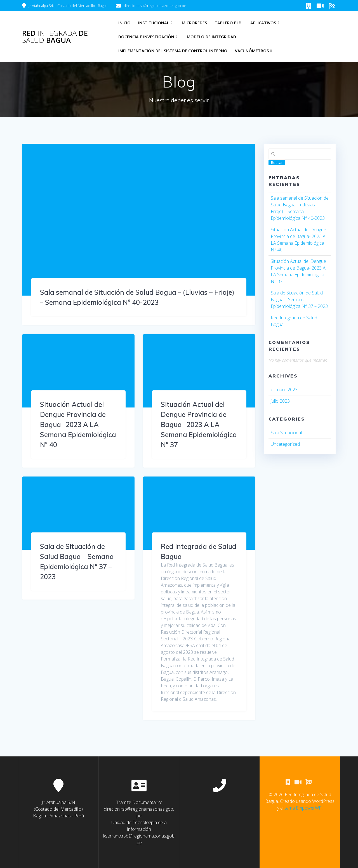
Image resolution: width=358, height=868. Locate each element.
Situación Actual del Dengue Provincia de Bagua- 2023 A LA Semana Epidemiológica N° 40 (78, 424)
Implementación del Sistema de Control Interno (173, 51)
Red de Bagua (55, 37)
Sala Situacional (286, 433)
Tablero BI (226, 23)
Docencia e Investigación (146, 37)
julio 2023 (280, 401)
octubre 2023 (284, 390)
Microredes (194, 23)
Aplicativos (263, 23)
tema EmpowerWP (303, 808)
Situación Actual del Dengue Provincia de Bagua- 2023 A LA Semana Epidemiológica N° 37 (199, 424)
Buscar (277, 162)
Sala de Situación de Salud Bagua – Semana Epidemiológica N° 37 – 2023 (299, 299)
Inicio (124, 23)
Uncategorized (285, 444)
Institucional (154, 23)
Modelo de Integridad (211, 37)
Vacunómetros (252, 51)
